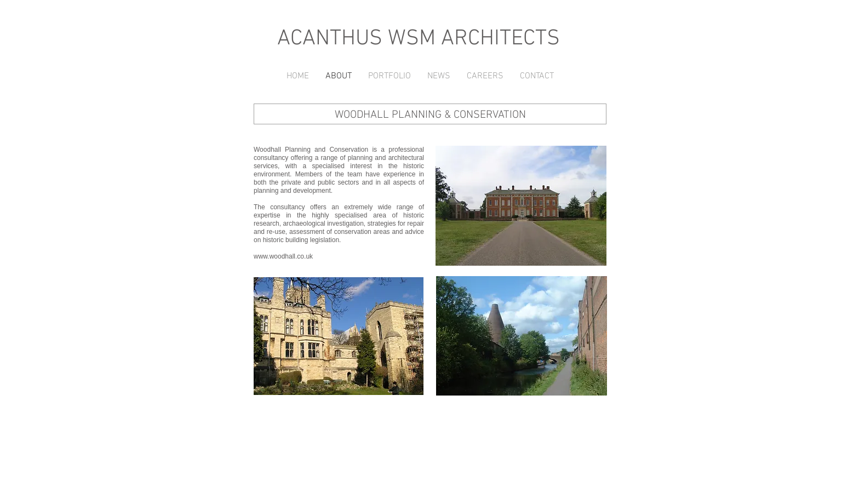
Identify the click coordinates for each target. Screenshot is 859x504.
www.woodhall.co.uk (283, 256)
